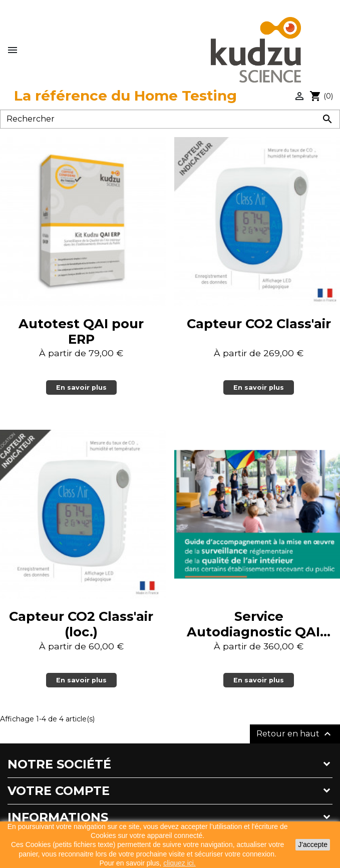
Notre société (59, 764)
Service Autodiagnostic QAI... (259, 624)
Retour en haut (295, 734)
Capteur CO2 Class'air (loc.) (81, 624)
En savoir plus (81, 387)
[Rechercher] (170, 119)
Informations (58, 817)
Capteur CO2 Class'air (259, 323)
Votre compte (59, 791)
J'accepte (313, 844)
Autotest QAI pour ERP (81, 331)
